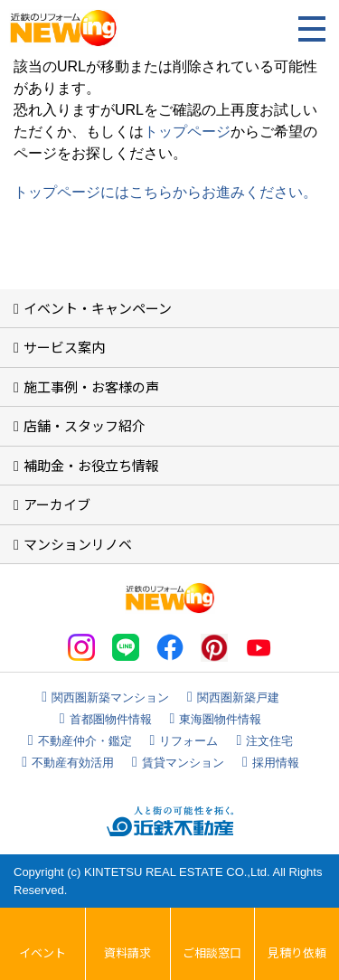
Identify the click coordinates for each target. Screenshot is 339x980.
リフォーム (188, 741)
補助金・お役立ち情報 (91, 465)
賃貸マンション (183, 763)
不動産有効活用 (73, 763)
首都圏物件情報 (111, 719)
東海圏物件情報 (220, 719)
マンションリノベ (78, 544)
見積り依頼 (297, 952)
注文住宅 (269, 741)
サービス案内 (64, 347)
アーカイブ (57, 504)
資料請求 (127, 952)
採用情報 (276, 763)
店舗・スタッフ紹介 (85, 425)
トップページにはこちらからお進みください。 (165, 192)
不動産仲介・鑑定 (85, 741)
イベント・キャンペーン (98, 308)
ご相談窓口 (212, 952)
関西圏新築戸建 (238, 697)
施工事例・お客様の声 (91, 386)
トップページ (187, 132)
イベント (42, 952)
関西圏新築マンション (110, 697)
